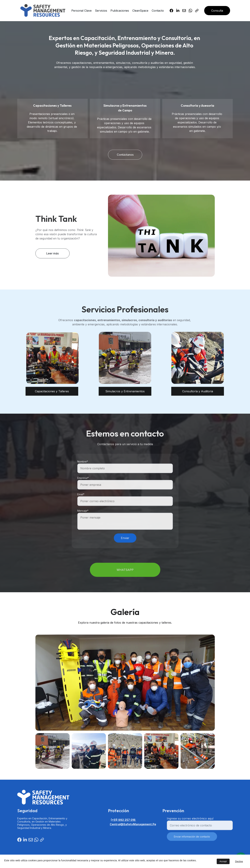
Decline (239, 861)
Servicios (101, 11)
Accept (223, 861)
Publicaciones (120, 11)
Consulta (217, 11)
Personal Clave (81, 11)
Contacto (158, 11)
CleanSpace (140, 11)
